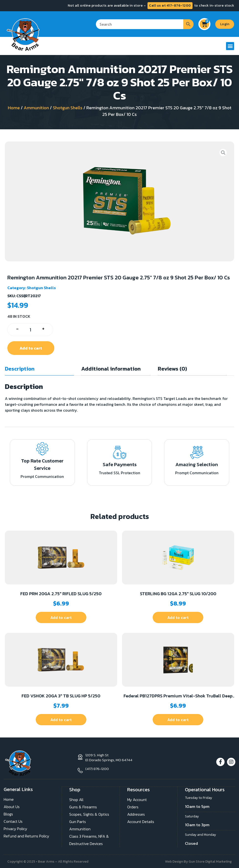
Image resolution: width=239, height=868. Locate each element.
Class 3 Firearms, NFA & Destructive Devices (89, 839)
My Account (137, 799)
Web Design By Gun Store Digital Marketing (198, 861)
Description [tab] (20, 369)
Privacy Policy (15, 828)
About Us (12, 806)
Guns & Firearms (83, 806)
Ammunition (36, 108)
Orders (133, 806)
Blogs (8, 814)
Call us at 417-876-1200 (170, 5)
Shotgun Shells (68, 108)
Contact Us (13, 821)
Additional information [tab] (111, 369)
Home (14, 108)
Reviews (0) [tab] (172, 369)
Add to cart (31, 348)
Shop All (76, 799)
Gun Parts (78, 821)
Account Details (141, 821)
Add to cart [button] (61, 617)
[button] (230, 46)
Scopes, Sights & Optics (89, 814)
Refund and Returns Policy (26, 836)
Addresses (136, 814)
